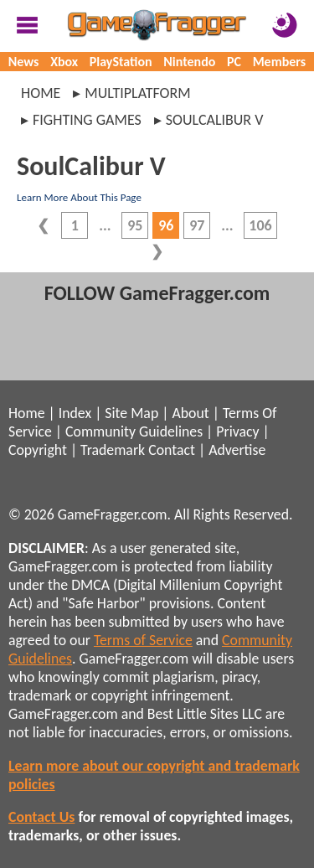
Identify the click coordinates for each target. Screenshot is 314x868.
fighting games (87, 120)
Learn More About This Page (79, 197)
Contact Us (41, 817)
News (24, 62)
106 (260, 225)
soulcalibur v (215, 120)
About (190, 413)
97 (197, 225)
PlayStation (121, 62)
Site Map (131, 413)
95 (135, 225)
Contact (172, 450)
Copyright (38, 450)
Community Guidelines (134, 431)
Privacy (237, 431)
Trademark (113, 450)
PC (234, 62)
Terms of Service (143, 640)
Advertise (237, 450)
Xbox (64, 62)
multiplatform (137, 93)
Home (41, 93)
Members (280, 62)
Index (75, 413)
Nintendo (189, 62)
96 (166, 225)
